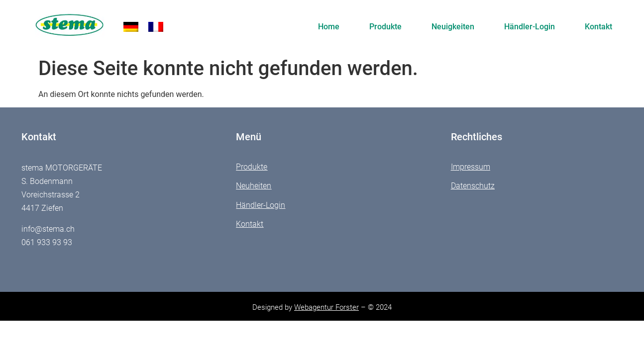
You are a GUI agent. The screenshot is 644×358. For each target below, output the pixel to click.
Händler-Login (530, 27)
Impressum (471, 167)
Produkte (385, 27)
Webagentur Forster (326, 307)
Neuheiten (254, 186)
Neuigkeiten (453, 27)
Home (329, 27)
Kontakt (598, 27)
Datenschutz (473, 186)
